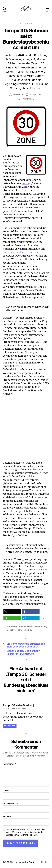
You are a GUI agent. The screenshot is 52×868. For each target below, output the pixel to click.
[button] (12, 612)
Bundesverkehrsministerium (32, 627)
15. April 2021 (36, 94)
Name (7, 790)
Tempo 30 (27, 630)
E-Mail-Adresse (11, 804)
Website (7, 817)
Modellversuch (14, 630)
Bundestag (12, 627)
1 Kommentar (28, 99)
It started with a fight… (24, 862)
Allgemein (26, 24)
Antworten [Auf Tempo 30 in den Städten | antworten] (10, 726)
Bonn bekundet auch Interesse (21, 252)
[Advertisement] (26, 428)
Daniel (20, 94)
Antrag (26, 183)
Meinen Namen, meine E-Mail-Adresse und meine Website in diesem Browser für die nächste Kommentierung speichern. (25, 832)
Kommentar (9, 764)
